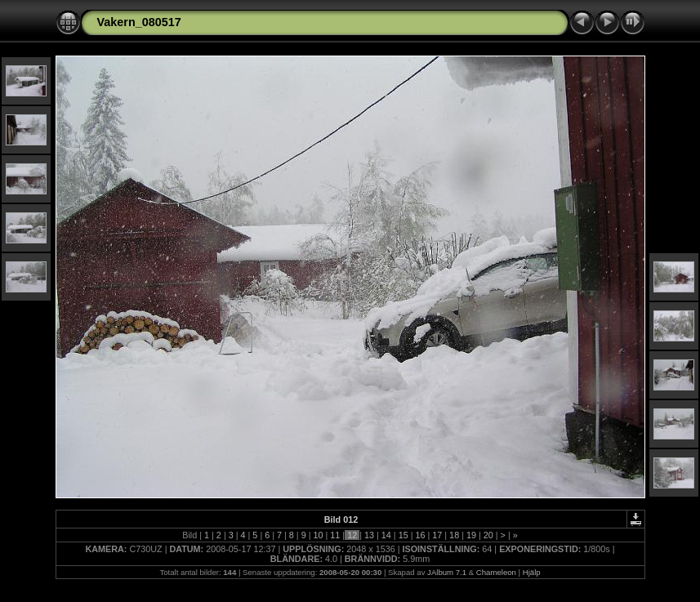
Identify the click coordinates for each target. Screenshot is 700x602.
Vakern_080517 (139, 22)
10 (319, 535)
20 (488, 535)
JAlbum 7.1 (447, 572)
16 (420, 535)
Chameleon (496, 572)
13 (369, 535)
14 (386, 535)
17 (437, 535)
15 (404, 535)
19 (471, 535)
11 (335, 535)
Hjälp (532, 572)
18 (454, 535)
